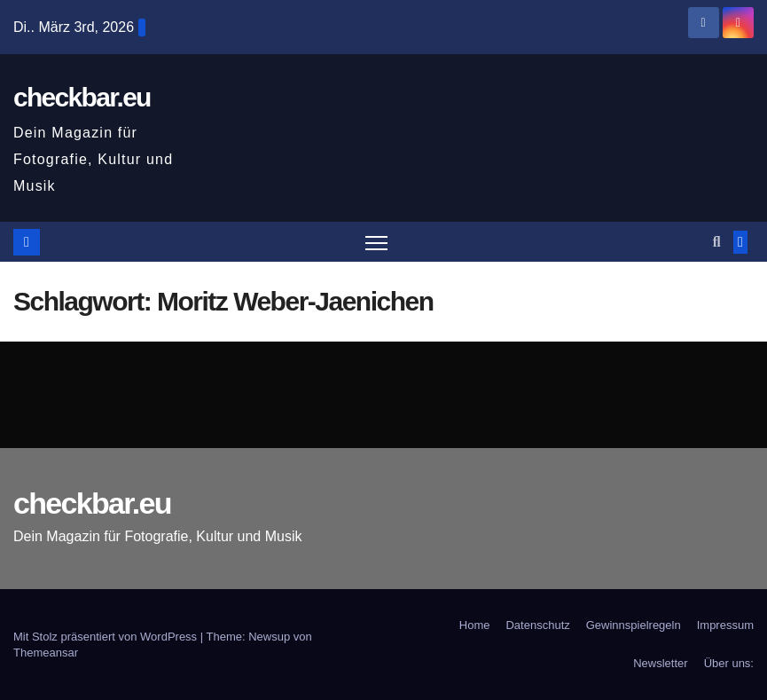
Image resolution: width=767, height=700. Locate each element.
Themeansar (46, 653)
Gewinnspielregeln (634, 625)
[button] (717, 242)
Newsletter (660, 663)
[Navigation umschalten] (376, 242)
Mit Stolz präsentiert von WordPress (107, 637)
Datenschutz (537, 625)
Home (475, 625)
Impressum (725, 625)
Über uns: (729, 663)
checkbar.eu (82, 97)
